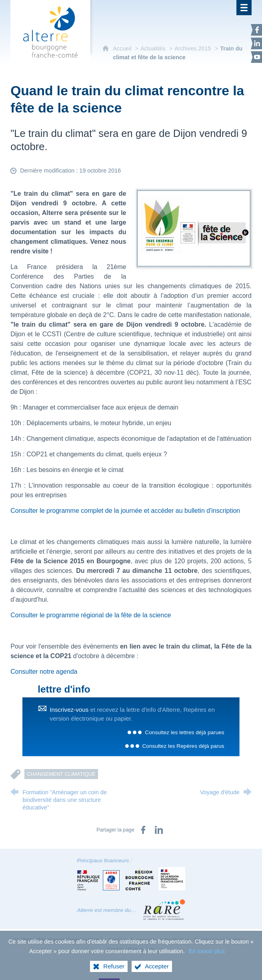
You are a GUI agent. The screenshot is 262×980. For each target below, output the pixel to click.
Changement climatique (61, 774)
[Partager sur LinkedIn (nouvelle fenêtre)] (159, 830)
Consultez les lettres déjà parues (184, 732)
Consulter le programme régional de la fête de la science (91, 615)
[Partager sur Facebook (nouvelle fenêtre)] (143, 830)
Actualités (153, 48)
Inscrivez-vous (69, 710)
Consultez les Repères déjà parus (183, 746)
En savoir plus (207, 955)
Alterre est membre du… (107, 910)
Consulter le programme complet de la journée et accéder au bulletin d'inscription (125, 511)
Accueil (123, 48)
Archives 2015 (193, 48)
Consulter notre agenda (44, 672)
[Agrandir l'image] (194, 228)
